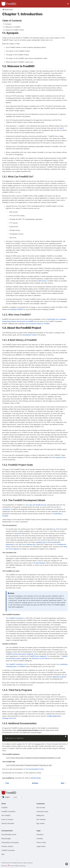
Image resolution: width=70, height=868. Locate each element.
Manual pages (6, 839)
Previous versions (7, 846)
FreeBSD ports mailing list (38, 656)
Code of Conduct (7, 819)
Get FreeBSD (6, 815)
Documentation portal (9, 834)
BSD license (43, 281)
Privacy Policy (41, 842)
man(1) (62, 128)
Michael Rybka (36, 778)
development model (29, 335)
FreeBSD (4, 808)
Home (36, 783)
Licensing (40, 839)
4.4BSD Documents (8, 850)
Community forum (42, 811)
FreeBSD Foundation (16, 618)
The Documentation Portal (34, 769)
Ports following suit (29, 544)
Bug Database (41, 563)
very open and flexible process (36, 505)
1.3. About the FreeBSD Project (14, 30)
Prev (7, 783)
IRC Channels (41, 819)
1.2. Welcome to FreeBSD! (12, 27)
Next (63, 783)
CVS (57, 529)
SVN (20, 533)
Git (17, 544)
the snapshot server (59, 457)
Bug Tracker (41, 823)
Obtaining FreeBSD (16, 309)
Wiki (3, 854)
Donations (40, 834)
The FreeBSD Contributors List (16, 664)
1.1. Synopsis (7, 24)
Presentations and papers (10, 842)
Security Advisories (8, 823)
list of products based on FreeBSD (38, 324)
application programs (59, 677)
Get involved (41, 808)
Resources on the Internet (41, 658)
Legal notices (41, 846)
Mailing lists (40, 815)
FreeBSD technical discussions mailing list (20, 654)
